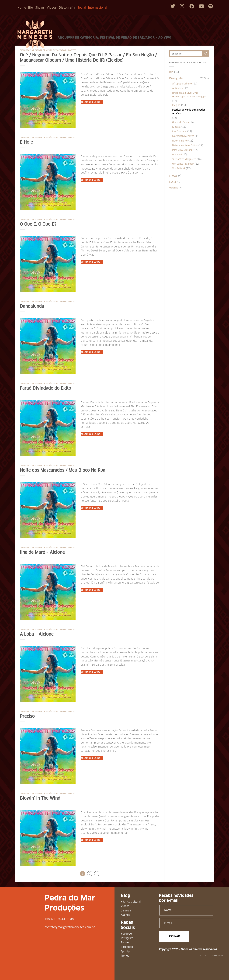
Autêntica (178, 88)
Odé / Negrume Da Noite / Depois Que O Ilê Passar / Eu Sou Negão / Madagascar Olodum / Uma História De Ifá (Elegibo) (88, 58)
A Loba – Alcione (37, 634)
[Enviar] (206, 53)
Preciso (27, 716)
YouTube (126, 934)
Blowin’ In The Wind (40, 798)
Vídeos (125, 906)
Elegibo (176, 105)
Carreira (126, 911)
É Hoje (26, 142)
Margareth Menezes (183, 136)
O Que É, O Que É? (38, 224)
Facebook (127, 947)
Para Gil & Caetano (182, 150)
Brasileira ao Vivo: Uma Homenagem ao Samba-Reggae (189, 95)
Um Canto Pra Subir (183, 164)
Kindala (176, 127)
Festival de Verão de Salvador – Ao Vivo (190, 112)
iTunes (125, 956)
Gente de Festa (180, 122)
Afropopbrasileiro (182, 84)
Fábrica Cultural (131, 902)
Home (22, 8)
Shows (40, 8)
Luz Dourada (179, 131)
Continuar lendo (92, 102)
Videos (52, 8)
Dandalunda (32, 306)
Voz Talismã (179, 168)
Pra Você (177, 155)
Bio (31, 8)
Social (82, 8)
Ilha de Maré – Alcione (42, 552)
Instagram (127, 938)
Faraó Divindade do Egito (45, 388)
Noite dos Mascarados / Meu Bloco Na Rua (63, 470)
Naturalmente (180, 141)
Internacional (98, 8)
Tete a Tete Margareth (184, 159)
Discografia (67, 8)
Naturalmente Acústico (185, 145)
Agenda (125, 915)
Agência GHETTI (217, 956)
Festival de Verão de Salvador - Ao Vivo (55, 50)
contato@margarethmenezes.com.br (70, 927)
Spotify (125, 951)
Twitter (125, 942)
